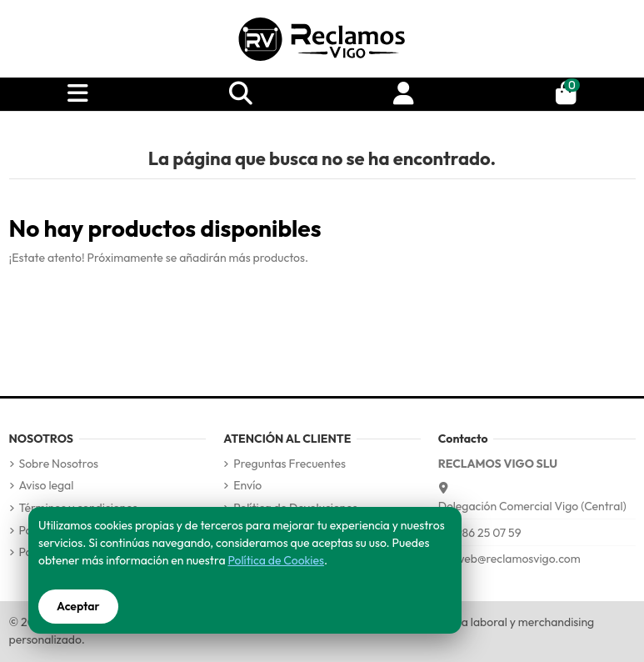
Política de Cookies (275, 560)
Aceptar (78, 606)
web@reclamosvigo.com (518, 559)
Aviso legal (47, 485)
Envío (247, 485)
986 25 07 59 (489, 533)
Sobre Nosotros (59, 464)
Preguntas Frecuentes (290, 464)
